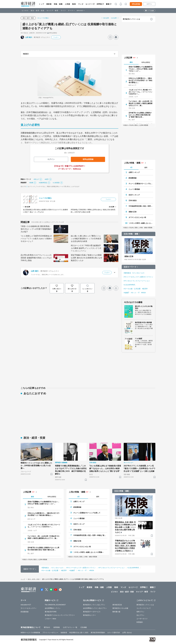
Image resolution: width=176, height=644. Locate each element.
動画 (74, 4)
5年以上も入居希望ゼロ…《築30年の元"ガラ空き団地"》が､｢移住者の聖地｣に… (140, 80)
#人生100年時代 (129, 285)
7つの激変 (139, 339)
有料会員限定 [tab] (146, 62)
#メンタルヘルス (138, 273)
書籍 (108, 4)
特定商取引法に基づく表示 (79, 633)
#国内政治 (127, 273)
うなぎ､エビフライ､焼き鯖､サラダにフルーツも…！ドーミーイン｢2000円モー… (141, 92)
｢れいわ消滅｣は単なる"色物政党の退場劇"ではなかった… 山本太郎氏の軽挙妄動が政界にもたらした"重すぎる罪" (105, 468)
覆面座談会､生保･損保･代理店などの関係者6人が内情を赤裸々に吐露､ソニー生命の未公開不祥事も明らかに (125, 527)
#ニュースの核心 (43, 18)
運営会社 (47, 627)
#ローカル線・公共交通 (132, 289)
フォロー (56, 37)
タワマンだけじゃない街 (137, 217)
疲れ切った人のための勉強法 (144, 307)
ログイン (149, 4)
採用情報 (57, 627)
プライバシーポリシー (50, 633)
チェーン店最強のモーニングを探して (141, 184)
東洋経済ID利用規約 (98, 633)
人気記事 (128, 58)
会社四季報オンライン (53, 608)
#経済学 (145, 289)
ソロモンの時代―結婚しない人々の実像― (141, 223)
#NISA (143, 293)
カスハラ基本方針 (114, 633)
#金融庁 (126, 293)
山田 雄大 (29, 37)
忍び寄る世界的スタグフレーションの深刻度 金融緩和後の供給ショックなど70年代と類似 (36, 258)
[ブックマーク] (110, 37)
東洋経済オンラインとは (131, 19)
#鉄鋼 (31, 183)
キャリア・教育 (53, 11)
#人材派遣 (56, 183)
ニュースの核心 (45, 198)
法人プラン (140, 615)
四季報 (99, 4)
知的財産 (64, 633)
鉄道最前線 (133, 178)
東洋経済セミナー (89, 615)
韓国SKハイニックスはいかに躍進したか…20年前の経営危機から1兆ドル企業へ (36, 466)
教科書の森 (116, 612)
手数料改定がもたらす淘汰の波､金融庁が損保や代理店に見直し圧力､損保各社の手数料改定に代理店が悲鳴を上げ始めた (125, 546)
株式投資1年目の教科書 (143, 322)
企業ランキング (134, 172)
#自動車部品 (43, 183)
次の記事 (114, 18)
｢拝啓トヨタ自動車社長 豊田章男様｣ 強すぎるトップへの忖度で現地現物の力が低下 (36, 229)
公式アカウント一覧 (70, 627)
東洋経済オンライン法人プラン (94, 605)
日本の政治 (133, 200)
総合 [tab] (131, 62)
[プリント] (116, 37)
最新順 (49, 4)
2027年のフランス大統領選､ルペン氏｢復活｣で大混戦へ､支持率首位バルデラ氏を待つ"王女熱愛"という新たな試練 (140, 468)
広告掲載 (84, 627)
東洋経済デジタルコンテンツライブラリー (60, 615)
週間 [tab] (146, 168)
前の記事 (106, 18)
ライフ (63, 11)
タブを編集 (151, 11)
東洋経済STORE (51, 612)
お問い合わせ (127, 633)
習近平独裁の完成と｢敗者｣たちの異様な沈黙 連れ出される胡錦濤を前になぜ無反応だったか (86, 258)
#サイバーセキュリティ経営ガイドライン (138, 277)
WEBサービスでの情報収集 (30, 633)
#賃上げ (36, 179)
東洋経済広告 (117, 605)
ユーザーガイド (142, 619)
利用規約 (140, 622)
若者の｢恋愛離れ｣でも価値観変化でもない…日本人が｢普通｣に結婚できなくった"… (141, 69)
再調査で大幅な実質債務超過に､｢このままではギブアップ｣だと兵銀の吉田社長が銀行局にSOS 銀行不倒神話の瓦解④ (71, 470)
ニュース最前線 (134, 189)
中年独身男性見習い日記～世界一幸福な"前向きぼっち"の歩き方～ (141, 206)
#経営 (47, 179)
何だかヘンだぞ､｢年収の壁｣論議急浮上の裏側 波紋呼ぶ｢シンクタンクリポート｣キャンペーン (86, 248)
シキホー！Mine (50, 619)
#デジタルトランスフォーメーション (137, 281)
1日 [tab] (131, 167)
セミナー (89, 4)
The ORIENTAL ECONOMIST (55, 605)
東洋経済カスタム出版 (120, 608)
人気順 (68, 4)
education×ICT (26, 605)
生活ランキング (134, 195)
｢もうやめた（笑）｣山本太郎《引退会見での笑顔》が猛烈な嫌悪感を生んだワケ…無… (141, 103)
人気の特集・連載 (132, 163)
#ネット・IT (135, 293)
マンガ (81, 4)
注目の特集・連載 (131, 234)
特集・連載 (58, 4)
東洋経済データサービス (92, 612)
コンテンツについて (144, 608)
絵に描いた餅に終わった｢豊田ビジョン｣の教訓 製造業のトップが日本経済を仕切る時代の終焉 (86, 239)
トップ (41, 4)
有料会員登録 (136, 4)
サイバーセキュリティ (29, 608)
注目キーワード (130, 267)
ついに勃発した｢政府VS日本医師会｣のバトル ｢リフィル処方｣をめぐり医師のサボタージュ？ (36, 239)
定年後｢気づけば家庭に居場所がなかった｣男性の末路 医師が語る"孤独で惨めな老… (140, 115)
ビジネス (25, 11)
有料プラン (140, 612)
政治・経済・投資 (38, 11)
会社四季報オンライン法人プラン (95, 608)
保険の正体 (133, 212)
